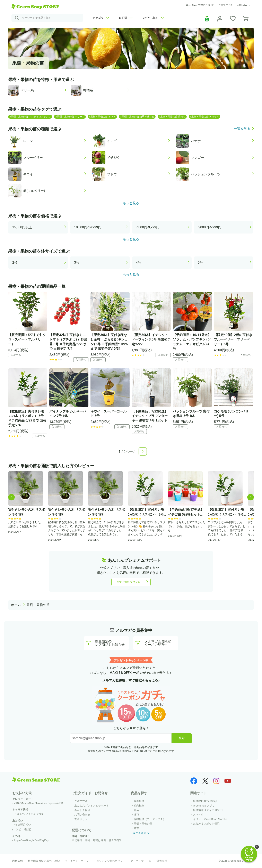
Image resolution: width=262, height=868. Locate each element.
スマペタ (198, 815)
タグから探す (153, 18)
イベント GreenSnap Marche (210, 819)
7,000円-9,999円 (148, 227)
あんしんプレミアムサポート (92, 806)
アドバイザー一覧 (141, 861)
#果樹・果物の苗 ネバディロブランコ (30, 117)
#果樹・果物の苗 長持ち (172, 117)
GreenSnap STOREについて (200, 5)
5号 (200, 263)
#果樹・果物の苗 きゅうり (204, 117)
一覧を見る (242, 129)
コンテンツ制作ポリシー (111, 861)
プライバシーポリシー (78, 861)
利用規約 (18, 861)
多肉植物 (139, 806)
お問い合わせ (244, 5)
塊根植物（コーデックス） (150, 819)
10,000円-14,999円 (88, 227)
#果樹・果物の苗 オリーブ (70, 117)
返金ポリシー (82, 819)
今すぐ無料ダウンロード (131, 582)
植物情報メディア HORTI (208, 810)
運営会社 (162, 861)
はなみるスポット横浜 (206, 824)
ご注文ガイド (225, 5)
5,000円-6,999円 (209, 227)
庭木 (136, 828)
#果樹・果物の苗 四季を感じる (137, 117)
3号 (77, 263)
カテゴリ (101, 18)
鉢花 (136, 815)
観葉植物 (139, 801)
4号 (138, 263)
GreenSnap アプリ (204, 806)
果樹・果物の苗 (38, 605)
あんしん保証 (82, 810)
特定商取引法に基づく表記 (44, 861)
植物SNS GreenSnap (205, 801)
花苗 (136, 810)
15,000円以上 (22, 227)
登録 (182, 738)
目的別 (126, 18)
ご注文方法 (81, 801)
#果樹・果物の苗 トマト (102, 117)
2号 (15, 263)
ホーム (16, 605)
